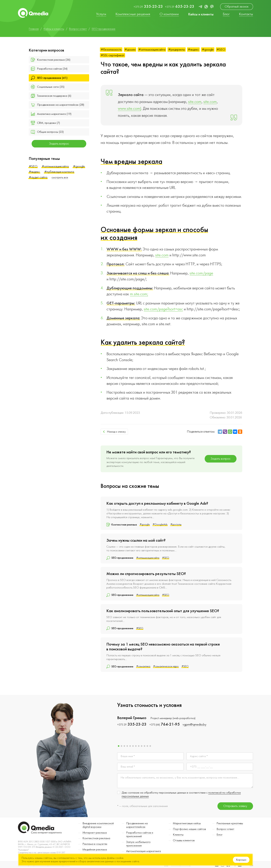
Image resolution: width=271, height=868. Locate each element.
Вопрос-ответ (225, 829)
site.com (195, 102)
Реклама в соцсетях (95, 844)
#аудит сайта (38, 177)
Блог (220, 835)
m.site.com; (139, 294)
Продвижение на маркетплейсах (137, 825)
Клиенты (178, 835)
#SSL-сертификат (112, 55)
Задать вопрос (59, 144)
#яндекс (34, 172)
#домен (130, 50)
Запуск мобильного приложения (138, 844)
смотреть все (60, 177)
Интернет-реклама (95, 833)
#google (79, 166)
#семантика (143, 666)
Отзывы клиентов (184, 840)
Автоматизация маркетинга (143, 851)
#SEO (33, 166)
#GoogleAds (160, 525)
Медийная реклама (95, 850)
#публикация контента (59, 172)
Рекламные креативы (230, 823)
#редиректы (177, 50)
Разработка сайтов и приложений (140, 834)
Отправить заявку (235, 806)
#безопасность (111, 50)
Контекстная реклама (96, 838)
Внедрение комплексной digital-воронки (98, 825)
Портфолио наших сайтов (189, 829)
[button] (119, 746)
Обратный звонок (237, 7)
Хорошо (241, 860)
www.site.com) (129, 109)
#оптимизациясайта (55, 166)
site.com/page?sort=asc (163, 309)
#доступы (176, 525)
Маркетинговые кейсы (187, 823)
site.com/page (201, 273)
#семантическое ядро (166, 666)
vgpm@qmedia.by (194, 725)
